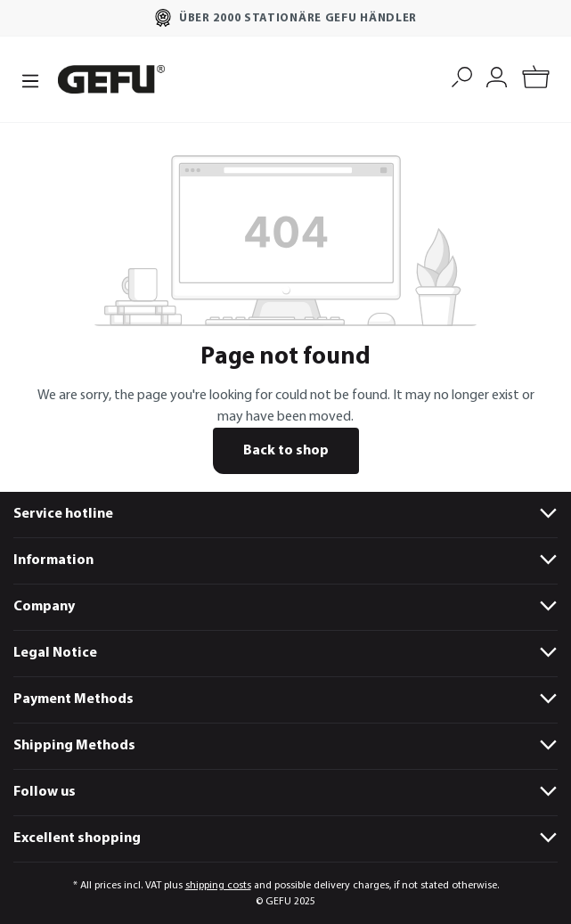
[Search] (462, 75)
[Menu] (30, 79)
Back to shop (286, 451)
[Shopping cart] (536, 80)
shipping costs (218, 886)
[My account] (497, 75)
